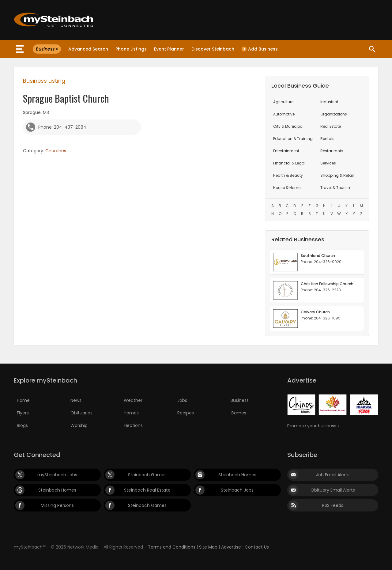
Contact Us (257, 547)
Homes (131, 413)
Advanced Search (88, 49)
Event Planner (169, 49)
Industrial (329, 102)
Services (328, 163)
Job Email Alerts (333, 475)
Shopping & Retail (337, 175)
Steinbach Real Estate (147, 490)
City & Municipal (288, 126)
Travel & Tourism (336, 188)
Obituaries (81, 413)
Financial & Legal (289, 163)
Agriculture (283, 102)
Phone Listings (131, 49)
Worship (79, 425)
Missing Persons (57, 505)
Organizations (334, 114)
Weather (133, 400)
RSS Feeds (333, 505)
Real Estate (331, 126)
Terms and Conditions (172, 547)
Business (240, 400)
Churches (56, 151)
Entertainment (286, 151)
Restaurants (332, 151)
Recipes (186, 413)
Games (238, 413)
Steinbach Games (147, 475)
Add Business (260, 49)
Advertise (231, 547)
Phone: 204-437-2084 (62, 127)
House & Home (287, 188)
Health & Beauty (288, 175)
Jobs (182, 400)
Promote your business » (313, 426)
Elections (133, 425)
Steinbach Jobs (237, 490)
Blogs (22, 425)
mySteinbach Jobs (57, 475)
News (76, 400)
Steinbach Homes (237, 475)
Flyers (23, 413)
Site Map (208, 547)
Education (293, 139)
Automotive (284, 114)
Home (23, 400)
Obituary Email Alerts (333, 490)
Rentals (327, 139)
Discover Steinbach (213, 49)
